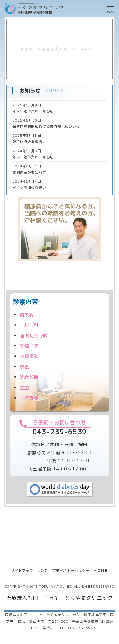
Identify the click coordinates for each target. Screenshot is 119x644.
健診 (24, 387)
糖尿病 (27, 315)
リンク (43, 571)
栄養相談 (29, 356)
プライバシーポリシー (71, 571)
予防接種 (29, 398)
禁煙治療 (29, 346)
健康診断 (29, 377)
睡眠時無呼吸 (34, 335)
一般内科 (29, 325)
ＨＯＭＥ (101, 571)
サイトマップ (22, 571)
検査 (24, 366)
